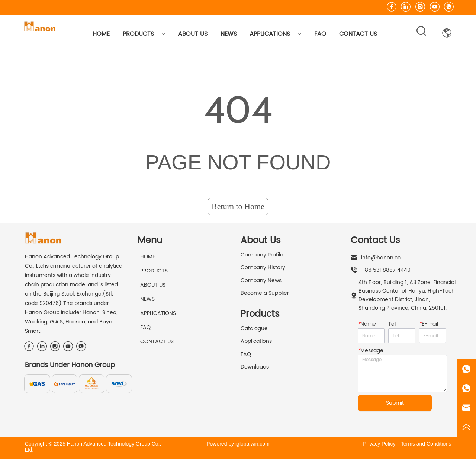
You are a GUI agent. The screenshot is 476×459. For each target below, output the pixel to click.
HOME (101, 34)
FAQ (320, 34)
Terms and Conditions (426, 444)
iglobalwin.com (253, 444)
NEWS (229, 34)
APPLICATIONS (275, 34)
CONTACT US (358, 34)
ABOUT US (193, 34)
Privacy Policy (379, 444)
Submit (395, 403)
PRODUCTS (144, 34)
